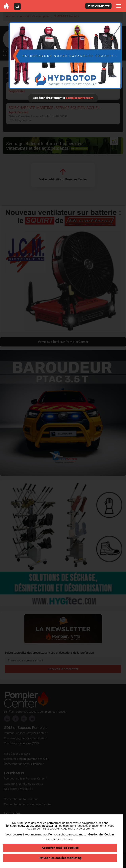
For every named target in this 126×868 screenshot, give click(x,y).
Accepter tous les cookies (60, 848)
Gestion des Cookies (101, 834)
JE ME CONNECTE (98, 6)
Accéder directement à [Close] (63, 98)
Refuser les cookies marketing (60, 858)
